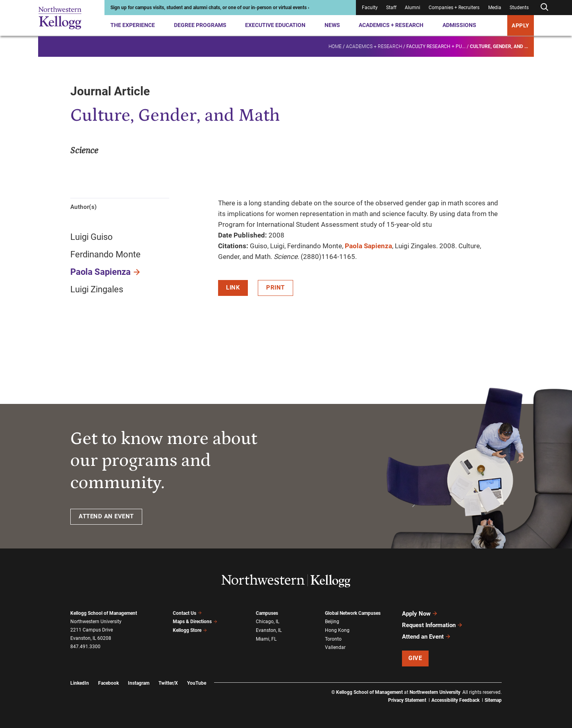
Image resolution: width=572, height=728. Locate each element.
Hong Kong (337, 630)
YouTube (197, 683)
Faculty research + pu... (436, 46)
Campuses (267, 613)
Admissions (459, 25)
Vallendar (335, 647)
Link (233, 288)
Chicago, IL (268, 622)
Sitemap (493, 700)
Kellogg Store (190, 630)
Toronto (333, 639)
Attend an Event (426, 637)
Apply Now (420, 614)
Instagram (139, 683)
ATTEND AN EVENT (106, 516)
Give (415, 658)
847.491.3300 (85, 647)
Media (495, 8)
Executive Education (275, 25)
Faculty (370, 8)
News (332, 25)
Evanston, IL (269, 630)
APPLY (521, 25)
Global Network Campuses (353, 613)
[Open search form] (544, 7)
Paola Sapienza (100, 272)
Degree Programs (200, 25)
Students (519, 8)
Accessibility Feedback (455, 700)
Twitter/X (168, 683)
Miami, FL (266, 639)
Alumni (413, 8)
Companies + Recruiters (454, 8)
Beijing (332, 622)
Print (275, 288)
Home (335, 46)
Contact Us (187, 613)
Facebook (108, 683)
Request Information (432, 625)
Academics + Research (391, 25)
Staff (391, 8)
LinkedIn (80, 683)
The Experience (133, 25)
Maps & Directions (195, 622)
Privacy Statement (407, 700)
